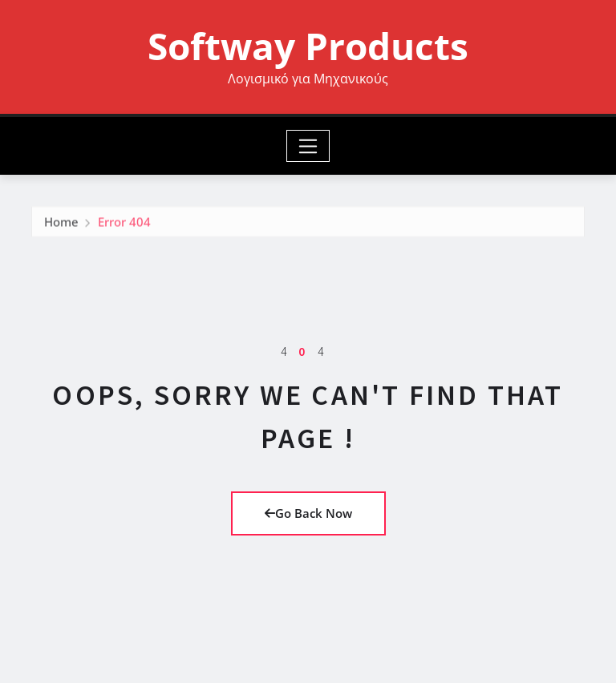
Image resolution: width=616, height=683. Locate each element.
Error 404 (124, 224)
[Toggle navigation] (308, 146)
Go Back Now (308, 513)
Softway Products (308, 46)
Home (61, 224)
